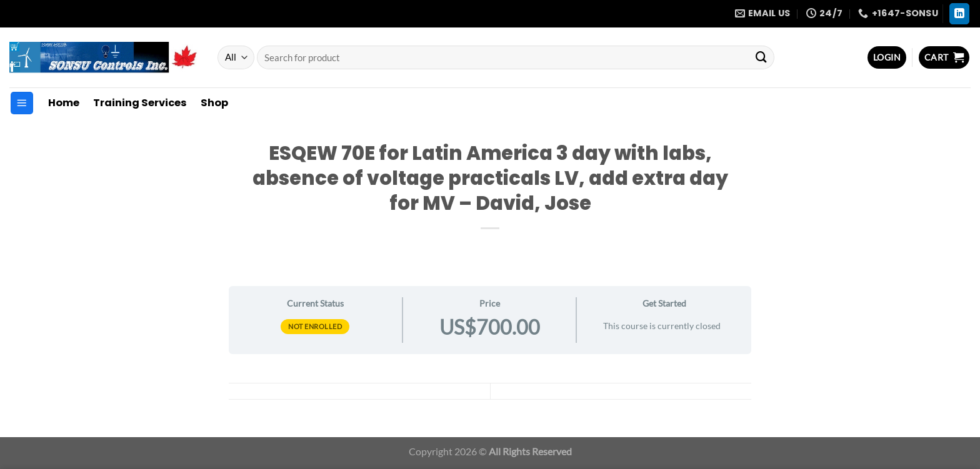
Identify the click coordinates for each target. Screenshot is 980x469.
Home (64, 103)
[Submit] (761, 57)
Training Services (140, 103)
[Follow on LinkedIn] (960, 14)
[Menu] (22, 103)
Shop (214, 103)
